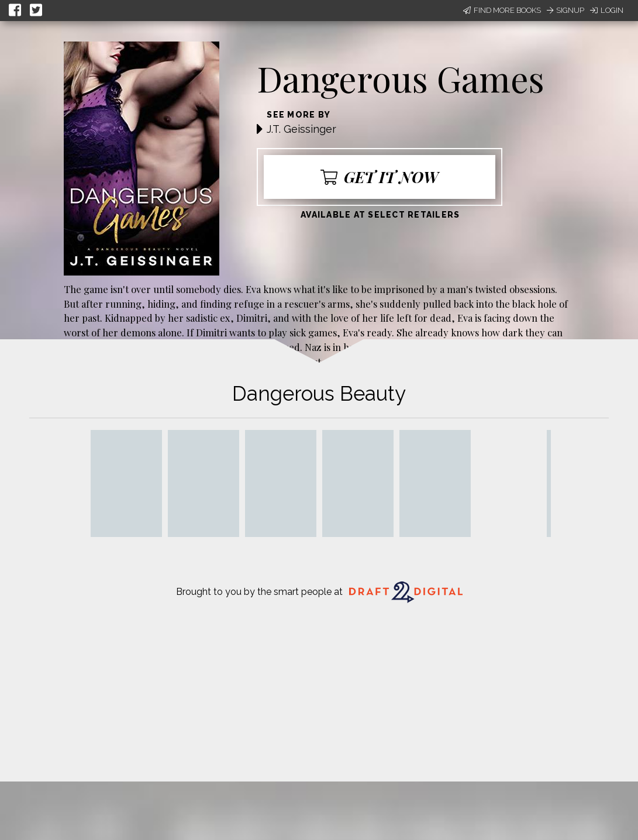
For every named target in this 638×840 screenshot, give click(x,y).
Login (607, 10)
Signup (565, 10)
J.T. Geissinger (301, 129)
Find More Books (502, 10)
